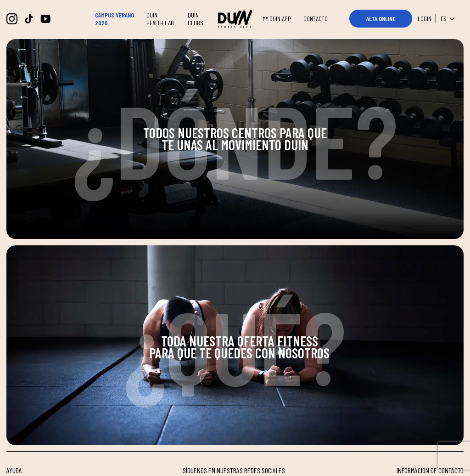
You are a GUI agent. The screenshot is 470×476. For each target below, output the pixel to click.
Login (425, 19)
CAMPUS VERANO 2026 (115, 19)
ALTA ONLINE (381, 19)
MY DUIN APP (277, 19)
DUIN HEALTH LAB (160, 19)
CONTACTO (316, 19)
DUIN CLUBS (196, 19)
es (449, 19)
